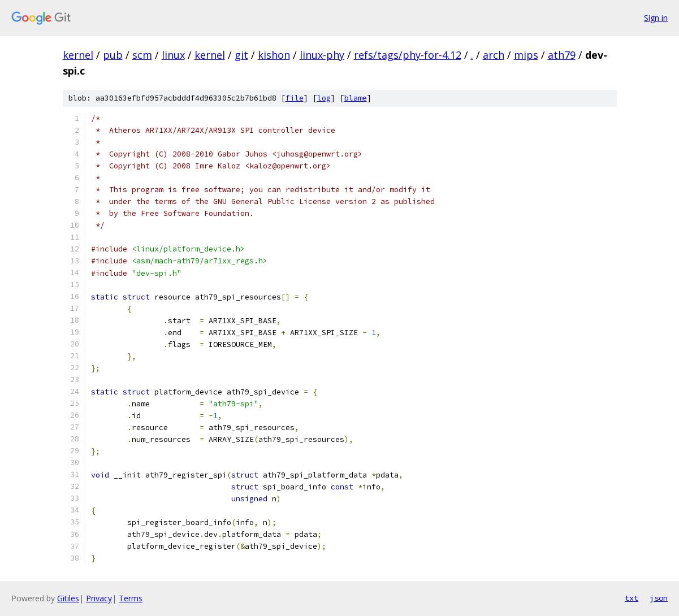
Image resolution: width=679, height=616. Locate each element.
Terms (131, 598)
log (324, 98)
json (659, 598)
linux (173, 55)
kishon (274, 55)
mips (526, 55)
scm (142, 55)
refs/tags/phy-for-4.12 (408, 55)
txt (632, 598)
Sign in (656, 18)
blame (356, 98)
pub (113, 55)
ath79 (562, 55)
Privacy (99, 598)
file (295, 98)
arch (494, 55)
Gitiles (68, 598)
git (241, 55)
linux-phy (322, 55)
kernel (78, 55)
